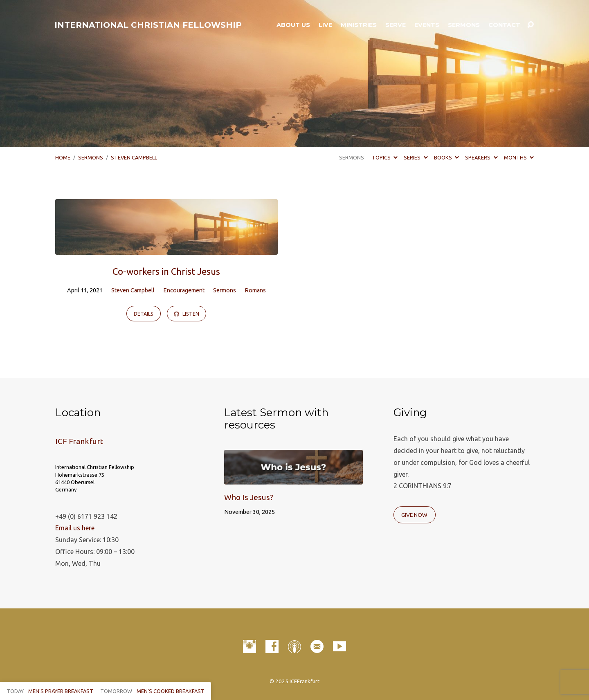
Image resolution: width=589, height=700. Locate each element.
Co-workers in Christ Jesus (166, 271)
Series (416, 157)
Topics (385, 157)
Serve (396, 25)
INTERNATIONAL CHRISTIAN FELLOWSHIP (148, 25)
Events (427, 25)
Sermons (464, 25)
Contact (504, 25)
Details (144, 314)
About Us (293, 25)
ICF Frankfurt (79, 441)
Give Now (414, 515)
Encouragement (184, 290)
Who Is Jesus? (249, 497)
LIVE (325, 25)
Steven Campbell (134, 157)
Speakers (481, 157)
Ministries (359, 25)
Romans (255, 290)
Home (63, 157)
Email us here (75, 528)
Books (446, 157)
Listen (186, 314)
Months (519, 157)
